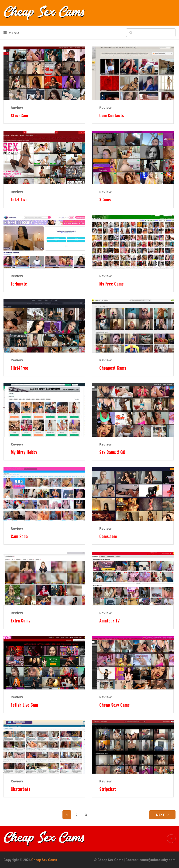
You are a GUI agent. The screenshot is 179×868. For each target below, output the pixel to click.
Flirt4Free (19, 368)
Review (17, 107)
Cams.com (108, 536)
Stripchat (108, 789)
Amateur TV (109, 621)
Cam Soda (19, 536)
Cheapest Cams (113, 368)
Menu (14, 33)
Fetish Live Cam (24, 705)
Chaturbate (21, 789)
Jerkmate (19, 284)
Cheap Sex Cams (44, 860)
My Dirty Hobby (24, 452)
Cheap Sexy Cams (114, 705)
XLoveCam (19, 115)
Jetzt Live (19, 200)
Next (162, 815)
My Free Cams (111, 284)
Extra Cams (21, 621)
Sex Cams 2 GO (112, 452)
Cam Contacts (112, 115)
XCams (105, 200)
